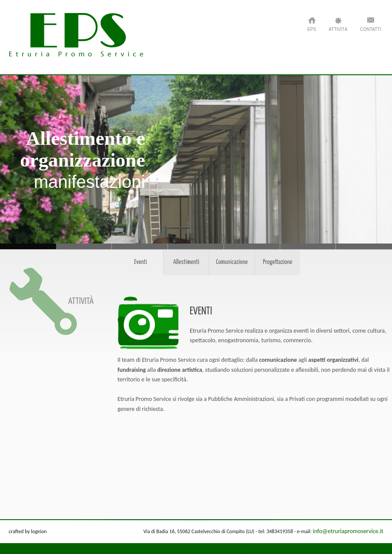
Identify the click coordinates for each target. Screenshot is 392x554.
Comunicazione (232, 262)
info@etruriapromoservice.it (348, 531)
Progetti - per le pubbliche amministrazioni (364, 246)
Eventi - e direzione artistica (252, 246)
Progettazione (278, 262)
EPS (312, 29)
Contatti (370, 29)
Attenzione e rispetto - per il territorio (84, 246)
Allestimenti (186, 262)
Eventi (141, 262)
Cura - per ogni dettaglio (140, 246)
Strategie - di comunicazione (308, 246)
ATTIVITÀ (338, 29)
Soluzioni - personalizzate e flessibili (196, 246)
